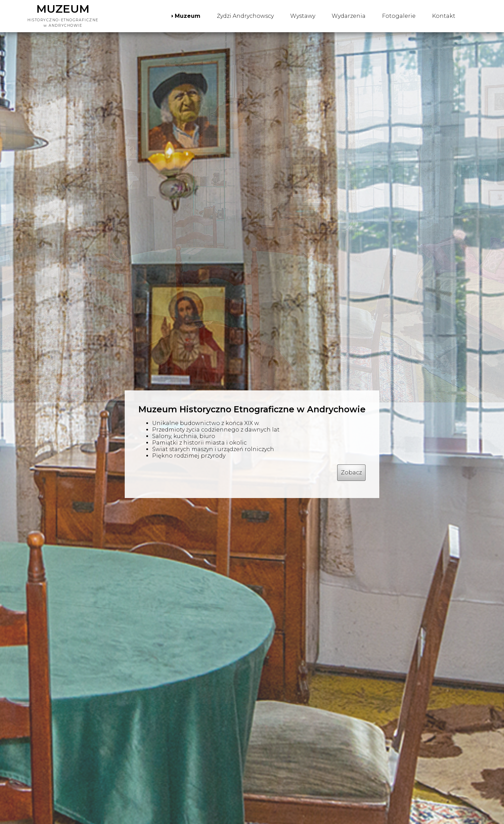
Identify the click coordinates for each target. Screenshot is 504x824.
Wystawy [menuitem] (303, 16)
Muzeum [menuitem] (188, 16)
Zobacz (351, 472)
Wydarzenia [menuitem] (349, 16)
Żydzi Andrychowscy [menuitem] (245, 16)
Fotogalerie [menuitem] (399, 16)
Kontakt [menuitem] (444, 16)
